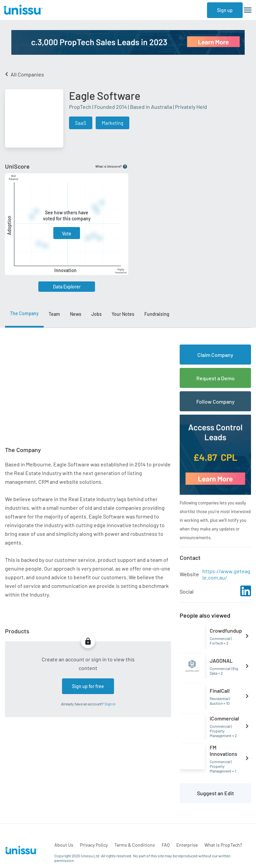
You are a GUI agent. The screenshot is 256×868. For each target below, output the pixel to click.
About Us (64, 845)
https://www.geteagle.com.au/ (226, 574)
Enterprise (187, 845)
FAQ (166, 845)
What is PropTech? (223, 845)
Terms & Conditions (135, 845)
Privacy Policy (94, 845)
